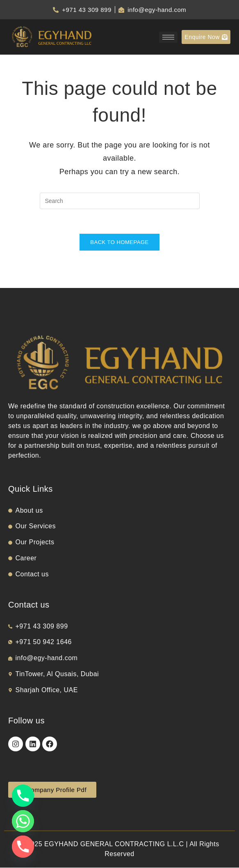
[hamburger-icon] (168, 37)
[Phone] (23, 796)
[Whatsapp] (23, 821)
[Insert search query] (120, 201)
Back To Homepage (119, 243)
